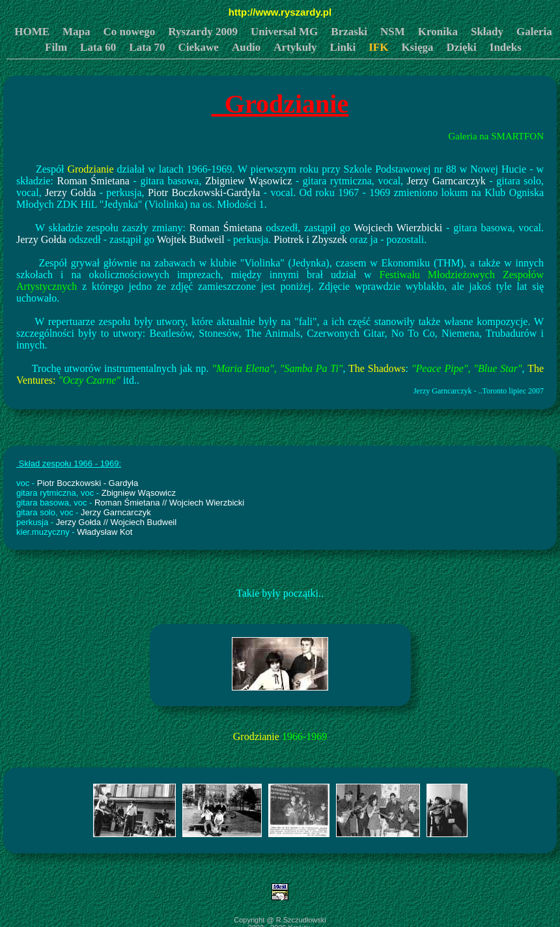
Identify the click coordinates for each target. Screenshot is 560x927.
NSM (393, 32)
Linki (343, 47)
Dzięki (462, 47)
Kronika (438, 32)
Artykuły (295, 47)
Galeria (534, 32)
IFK (378, 47)
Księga (417, 47)
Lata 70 (147, 47)
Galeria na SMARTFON (496, 136)
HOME (32, 32)
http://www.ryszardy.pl (280, 12)
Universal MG (284, 32)
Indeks (506, 47)
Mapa (77, 32)
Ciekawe (199, 47)
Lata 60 (98, 47)
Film (56, 47)
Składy (487, 32)
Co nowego (130, 32)
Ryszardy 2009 (203, 32)
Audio (246, 47)
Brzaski (349, 32)
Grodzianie (280, 104)
